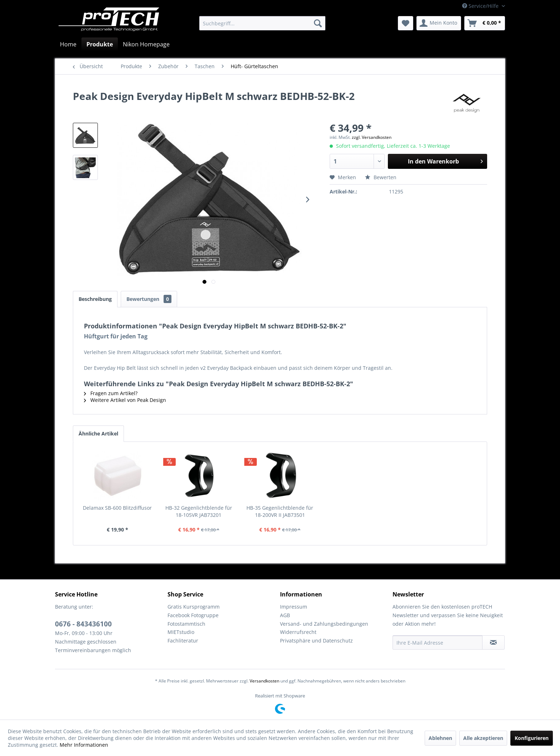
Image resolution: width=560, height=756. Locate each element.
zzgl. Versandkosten (372, 137)
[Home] (68, 44)
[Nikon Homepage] (146, 44)
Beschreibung (95, 299)
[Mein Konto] (439, 23)
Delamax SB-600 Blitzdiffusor (117, 508)
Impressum (294, 607)
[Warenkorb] (485, 23)
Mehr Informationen (84, 745)
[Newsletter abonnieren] (493, 642)
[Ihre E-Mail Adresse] (437, 642)
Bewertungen (149, 299)
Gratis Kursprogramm (194, 607)
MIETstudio (181, 632)
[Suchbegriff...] (262, 23)
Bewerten (381, 177)
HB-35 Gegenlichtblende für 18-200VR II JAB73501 (280, 511)
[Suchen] (318, 23)
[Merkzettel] (406, 23)
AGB (285, 615)
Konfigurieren (532, 738)
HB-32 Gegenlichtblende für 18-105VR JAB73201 (199, 511)
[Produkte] (100, 44)
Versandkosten (264, 681)
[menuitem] (262, 23)
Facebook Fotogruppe (193, 615)
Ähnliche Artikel (98, 434)
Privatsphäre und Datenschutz (316, 641)
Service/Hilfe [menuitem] (481, 6)
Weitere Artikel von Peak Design (125, 400)
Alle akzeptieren (483, 738)
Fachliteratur (183, 641)
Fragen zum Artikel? (111, 393)
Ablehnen (440, 738)
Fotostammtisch (186, 624)
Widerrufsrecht (298, 632)
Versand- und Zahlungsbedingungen (324, 624)
